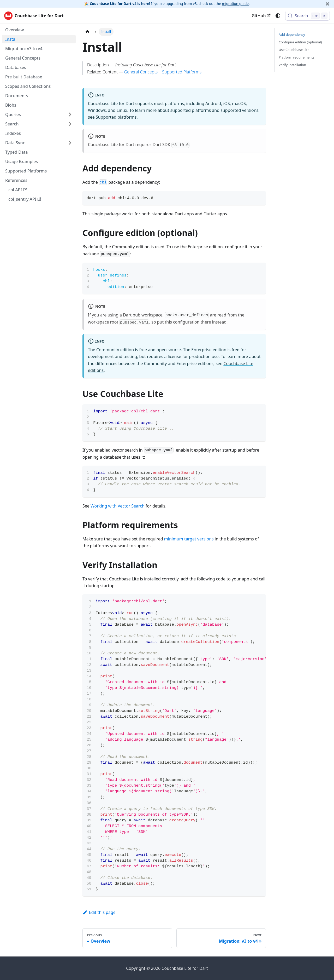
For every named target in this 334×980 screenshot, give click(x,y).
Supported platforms (116, 117)
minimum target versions (189, 539)
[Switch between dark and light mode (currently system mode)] (278, 16)
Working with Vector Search (118, 506)
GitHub (261, 16)
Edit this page (99, 912)
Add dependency (292, 34)
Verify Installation (292, 65)
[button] (39, 114)
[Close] (327, 4)
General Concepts (141, 72)
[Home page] (87, 32)
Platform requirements (297, 57)
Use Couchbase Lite (294, 50)
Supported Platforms (182, 72)
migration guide (235, 4)
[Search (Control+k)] (308, 16)
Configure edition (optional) (300, 42)
